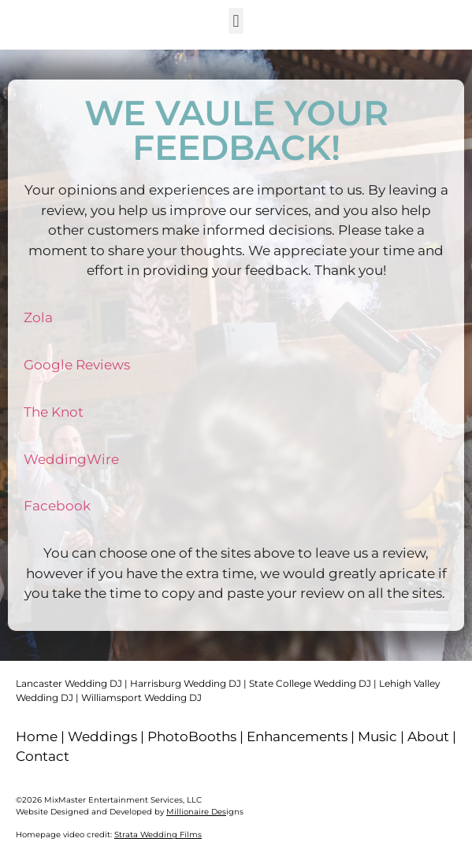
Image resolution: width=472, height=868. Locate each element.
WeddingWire (71, 459)
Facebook (57, 506)
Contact (43, 756)
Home (37, 736)
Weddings (102, 736)
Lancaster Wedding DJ (69, 683)
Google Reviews (77, 365)
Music (377, 736)
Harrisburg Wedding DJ (186, 683)
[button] (236, 21)
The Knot (54, 412)
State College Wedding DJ (310, 683)
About (428, 736)
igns (205, 812)
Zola (38, 317)
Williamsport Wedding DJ (141, 697)
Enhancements (297, 736)
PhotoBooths (192, 736)
